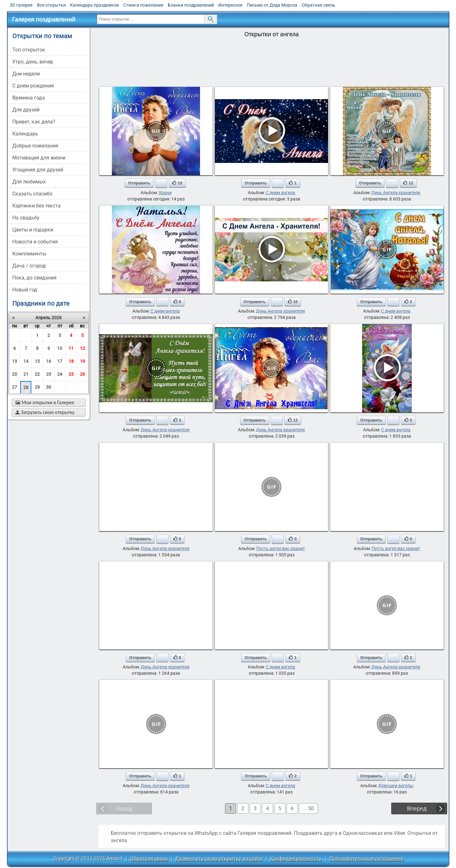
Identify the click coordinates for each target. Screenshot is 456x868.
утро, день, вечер (33, 62)
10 (60, 348)
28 (26, 387)
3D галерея (21, 5)
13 (15, 361)
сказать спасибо (32, 194)
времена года (29, 98)
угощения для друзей (38, 170)
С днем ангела (280, 193)
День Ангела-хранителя (396, 193)
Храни (165, 193)
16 (49, 361)
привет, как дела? (34, 122)
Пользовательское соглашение (366, 859)
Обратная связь (319, 5)
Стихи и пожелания (143, 5)
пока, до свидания (34, 278)
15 (37, 361)
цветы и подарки (33, 230)
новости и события (35, 242)
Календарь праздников (94, 5)
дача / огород (29, 266)
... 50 (308, 808)
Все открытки (51, 5)
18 (71, 361)
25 (71, 374)
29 (37, 387)
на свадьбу (26, 218)
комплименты (29, 254)
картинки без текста (36, 206)
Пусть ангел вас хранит (281, 548)
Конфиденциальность (296, 859)
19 (82, 361)
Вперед (417, 808)
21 (26, 374)
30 (49, 387)
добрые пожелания (35, 146)
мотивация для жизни (39, 158)
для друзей (26, 110)
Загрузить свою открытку (45, 412)
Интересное (230, 5)
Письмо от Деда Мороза (272, 5)
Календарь (25, 134)
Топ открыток (29, 50)
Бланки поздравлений (191, 5)
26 (82, 374)
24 (60, 374)
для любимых (29, 182)
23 (49, 374)
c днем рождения (33, 86)
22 (37, 374)
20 (15, 374)
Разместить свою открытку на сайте (219, 859)
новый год (25, 290)
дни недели (26, 74)
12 (82, 348)
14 (26, 361)
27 (15, 387)
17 (60, 361)
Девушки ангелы (396, 786)
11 (71, 348)
